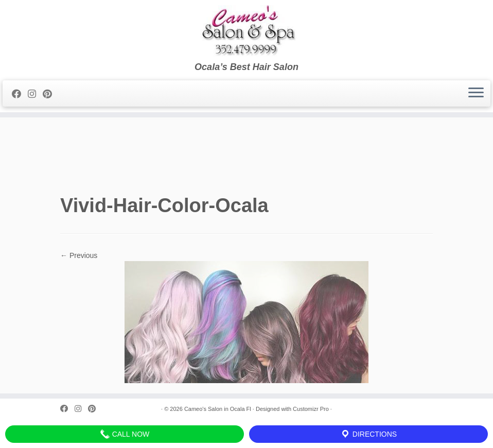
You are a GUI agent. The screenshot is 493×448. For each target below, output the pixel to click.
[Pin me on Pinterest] (51, 94)
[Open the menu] (476, 94)
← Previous (79, 255)
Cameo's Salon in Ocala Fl (218, 409)
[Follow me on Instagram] (35, 94)
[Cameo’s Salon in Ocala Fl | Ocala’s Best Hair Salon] (246, 31)
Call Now (125, 434)
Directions (368, 434)
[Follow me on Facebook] (20, 94)
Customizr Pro (311, 409)
